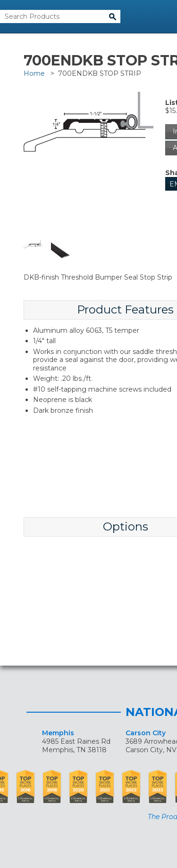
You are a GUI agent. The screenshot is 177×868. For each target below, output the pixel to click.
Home (34, 73)
